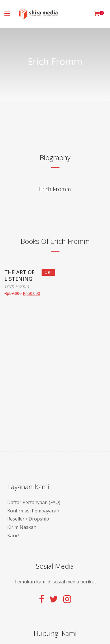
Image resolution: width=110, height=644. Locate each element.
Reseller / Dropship (28, 519)
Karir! (13, 536)
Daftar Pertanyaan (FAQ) (34, 502)
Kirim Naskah (22, 527)
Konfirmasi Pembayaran (33, 511)
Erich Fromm (55, 189)
